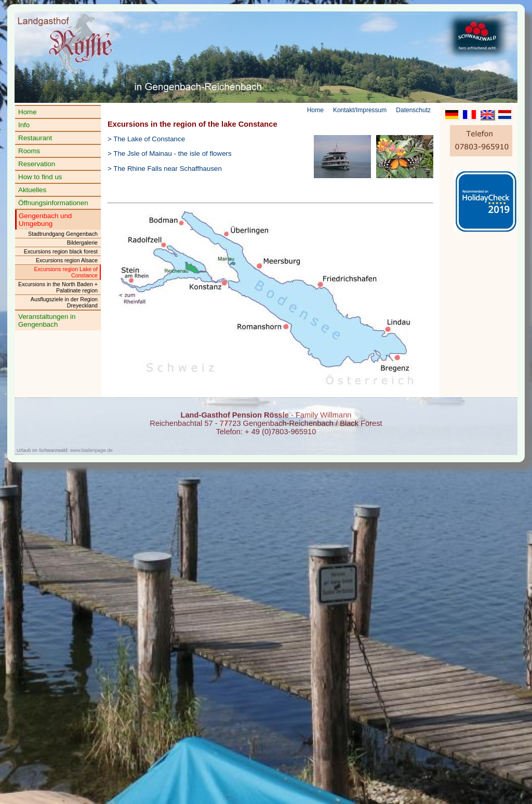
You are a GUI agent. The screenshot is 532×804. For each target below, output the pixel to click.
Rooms (29, 151)
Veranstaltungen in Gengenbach (47, 320)
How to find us (40, 177)
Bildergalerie (82, 243)
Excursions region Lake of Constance (66, 272)
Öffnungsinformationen (53, 203)
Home (28, 112)
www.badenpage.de (91, 450)
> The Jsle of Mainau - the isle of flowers (170, 153)
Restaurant (35, 138)
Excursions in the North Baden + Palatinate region (58, 287)
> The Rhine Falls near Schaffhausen (165, 169)
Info (24, 125)
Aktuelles (32, 190)
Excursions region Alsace (67, 260)
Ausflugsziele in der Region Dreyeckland (64, 302)
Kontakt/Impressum (360, 110)
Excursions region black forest (61, 251)
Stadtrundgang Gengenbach (63, 234)
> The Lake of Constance (146, 139)
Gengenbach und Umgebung (45, 220)
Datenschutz (413, 110)
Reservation (37, 164)
